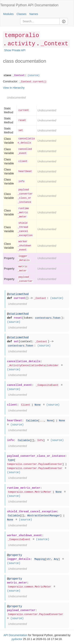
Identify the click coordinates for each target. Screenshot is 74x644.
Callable (32, 421)
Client (26, 405)
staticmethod (19, 294)
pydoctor (17, 639)
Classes (22, 14)
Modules (8, 14)
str (49, 559)
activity (21, 44)
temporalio (22, 36)
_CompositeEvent (47, 385)
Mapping (40, 559)
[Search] (40, 21)
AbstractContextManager (44, 516)
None (37, 405)
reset (22, 120)
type (11, 460)
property (15, 555)
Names (34, 14)
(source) (34, 75)
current (24, 110)
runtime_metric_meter (23, 213)
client (23, 161)
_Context (54, 44)
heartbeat (25, 171)
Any (56, 559)
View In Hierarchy (14, 88)
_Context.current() (33, 82)
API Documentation (43, 5)
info (22, 181)
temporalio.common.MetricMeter (30, 492)
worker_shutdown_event (24, 246)
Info (40, 440)
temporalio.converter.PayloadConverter (35, 464)
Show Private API (15, 50)
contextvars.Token (48, 318)
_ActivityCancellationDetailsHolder (33, 366)
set (21, 130)
